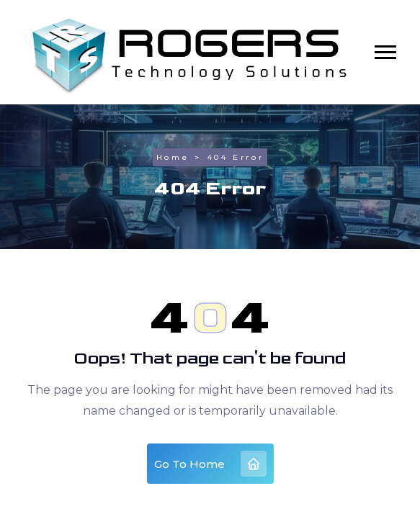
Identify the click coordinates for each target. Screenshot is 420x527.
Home (173, 157)
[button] (385, 52)
